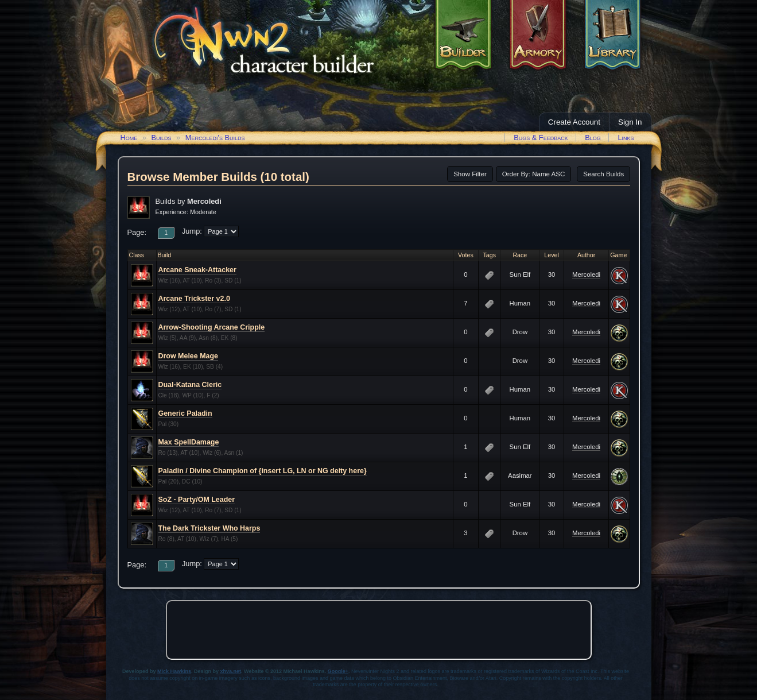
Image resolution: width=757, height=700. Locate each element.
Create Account (574, 122)
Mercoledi (586, 274)
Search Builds (603, 174)
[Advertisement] (379, 630)
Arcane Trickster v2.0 (194, 299)
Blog (593, 138)
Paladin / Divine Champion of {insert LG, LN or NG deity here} (263, 471)
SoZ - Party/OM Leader (197, 500)
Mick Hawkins (174, 671)
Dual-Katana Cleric (190, 385)
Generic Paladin (185, 413)
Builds (161, 138)
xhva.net (231, 671)
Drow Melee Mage (189, 356)
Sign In (630, 122)
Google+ (338, 671)
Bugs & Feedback (541, 138)
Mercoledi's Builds (215, 138)
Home (129, 138)
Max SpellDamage (189, 442)
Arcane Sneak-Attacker (197, 270)
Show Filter (470, 174)
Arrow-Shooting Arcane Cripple (212, 327)
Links (626, 138)
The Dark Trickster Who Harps (209, 528)
